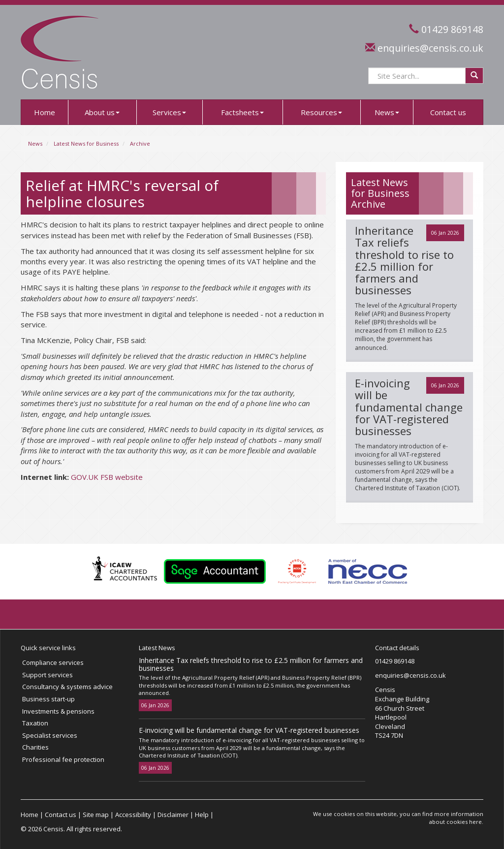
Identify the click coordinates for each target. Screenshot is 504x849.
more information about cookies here (456, 818)
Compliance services (53, 662)
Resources (321, 112)
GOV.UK (85, 477)
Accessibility (133, 815)
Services (169, 112)
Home (45, 112)
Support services (47, 675)
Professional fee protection (63, 759)
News (387, 112)
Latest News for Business (86, 143)
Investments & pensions (58, 711)
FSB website (122, 477)
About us (102, 112)
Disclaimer (173, 815)
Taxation (35, 723)
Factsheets (242, 112)
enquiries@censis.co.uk (430, 48)
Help (202, 815)
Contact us (448, 112)
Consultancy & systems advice (67, 687)
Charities (35, 747)
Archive (140, 143)
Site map (96, 815)
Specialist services (50, 735)
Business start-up (48, 699)
